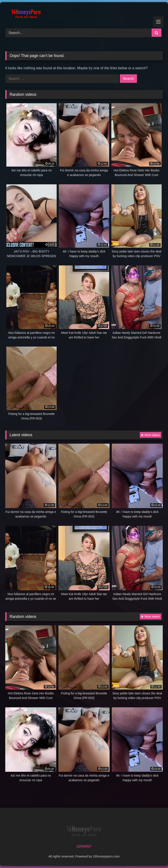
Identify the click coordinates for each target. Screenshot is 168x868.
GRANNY (84, 846)
